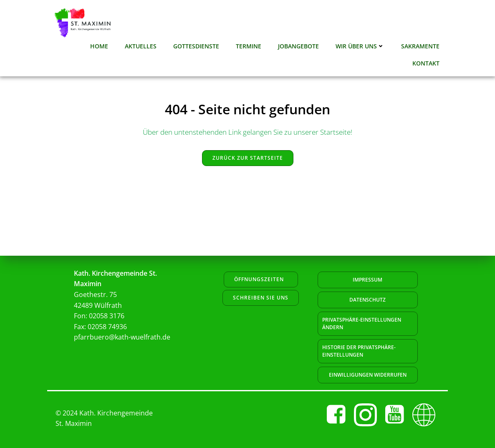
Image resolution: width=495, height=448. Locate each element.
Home (99, 46)
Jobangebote (298, 46)
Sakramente (420, 46)
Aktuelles (141, 46)
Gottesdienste (196, 46)
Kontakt (426, 63)
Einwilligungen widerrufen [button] (368, 375)
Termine (249, 46)
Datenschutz (367, 300)
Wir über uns (360, 46)
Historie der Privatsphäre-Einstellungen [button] (359, 351)
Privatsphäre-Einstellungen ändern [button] (362, 323)
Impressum (367, 280)
